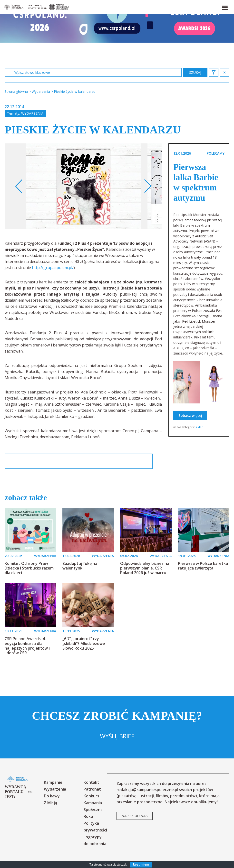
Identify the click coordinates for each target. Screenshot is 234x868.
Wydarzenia (32, 113)
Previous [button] (19, 186)
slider (199, 427)
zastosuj (195, 72)
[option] (83, 186)
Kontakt (91, 782)
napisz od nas (135, 816)
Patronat (92, 789)
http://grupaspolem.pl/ (53, 268)
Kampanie (53, 782)
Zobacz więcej (190, 415)
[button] (224, 7)
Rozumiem (141, 864)
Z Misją (50, 803)
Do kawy (52, 796)
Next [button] (148, 186)
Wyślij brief (117, 736)
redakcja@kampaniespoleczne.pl (147, 790)
